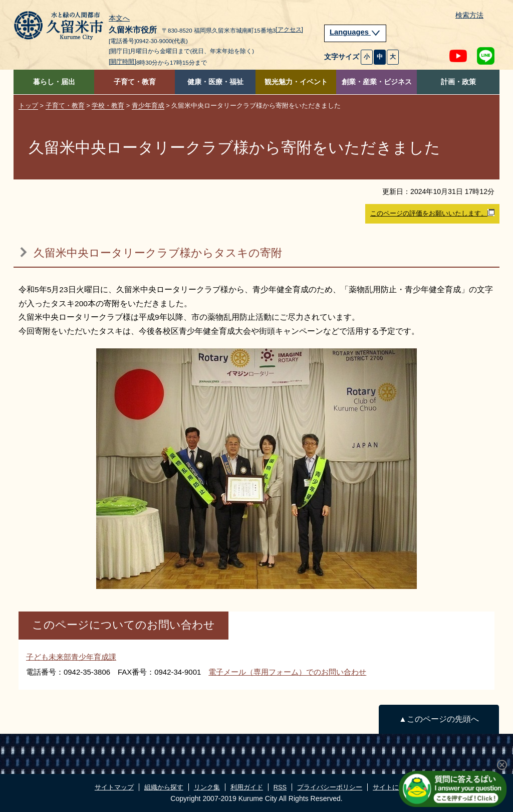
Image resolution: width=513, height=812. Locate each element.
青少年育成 (148, 106)
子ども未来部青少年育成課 (71, 657)
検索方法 (469, 15)
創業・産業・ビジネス (377, 82)
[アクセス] (289, 30)
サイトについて (396, 787)
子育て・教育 (135, 82)
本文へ (119, 19)
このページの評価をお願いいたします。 (432, 213)
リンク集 (207, 787)
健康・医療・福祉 (215, 82)
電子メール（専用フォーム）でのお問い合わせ (287, 672)
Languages (355, 32)
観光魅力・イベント (296, 82)
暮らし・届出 (54, 82)
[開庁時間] (122, 62)
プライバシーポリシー (330, 787)
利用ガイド (247, 787)
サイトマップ (114, 787)
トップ (28, 106)
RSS (280, 787)
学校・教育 (108, 106)
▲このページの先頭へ (439, 719)
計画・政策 (458, 82)
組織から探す (164, 787)
